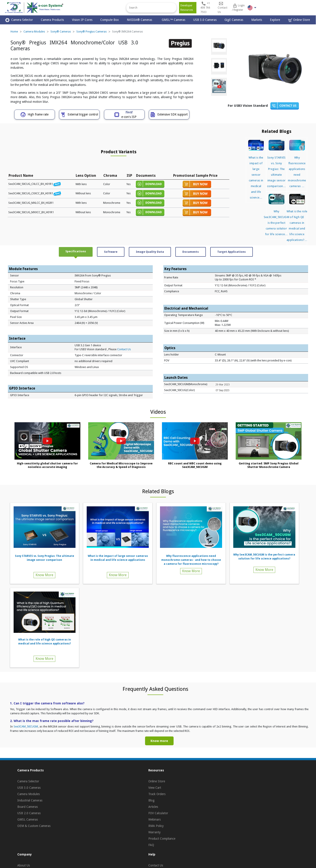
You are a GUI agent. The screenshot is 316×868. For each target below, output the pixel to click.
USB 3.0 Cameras (205, 20)
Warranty (154, 832)
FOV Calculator (158, 813)
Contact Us (124, 349)
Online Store (299, 20)
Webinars (154, 819)
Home (14, 32)
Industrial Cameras (30, 800)
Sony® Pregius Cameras (92, 32)
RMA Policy (156, 826)
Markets (257, 20)
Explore (275, 20)
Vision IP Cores (82, 20)
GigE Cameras (234, 20)
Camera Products (52, 20)
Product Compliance (162, 839)
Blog (151, 800)
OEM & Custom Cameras (34, 826)
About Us (24, 865)
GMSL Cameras (28, 819)
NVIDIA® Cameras (140, 20)
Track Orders (157, 794)
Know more (159, 741)
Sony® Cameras (61, 32)
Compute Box (110, 20)
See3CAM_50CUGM (26, 726)
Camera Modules (34, 32)
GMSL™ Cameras (173, 20)
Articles (153, 807)
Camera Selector (19, 20)
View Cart (155, 788)
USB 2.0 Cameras (29, 813)
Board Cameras (28, 807)
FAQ (151, 845)
